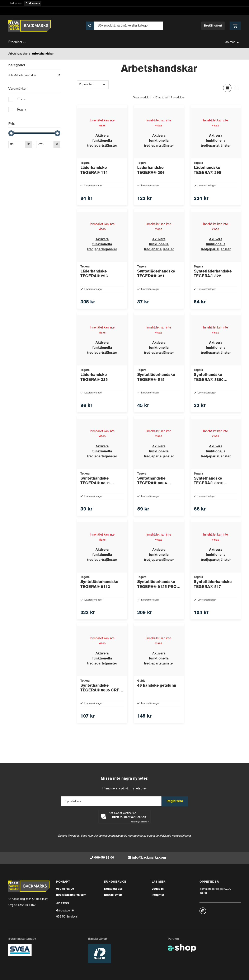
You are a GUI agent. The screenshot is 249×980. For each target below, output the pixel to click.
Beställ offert (213, 26)
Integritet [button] (158, 895)
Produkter (17, 42)
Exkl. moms (33, 4)
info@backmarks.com (149, 858)
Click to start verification (129, 817)
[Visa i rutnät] (227, 88)
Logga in (158, 889)
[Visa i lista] (236, 88)
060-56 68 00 (104, 858)
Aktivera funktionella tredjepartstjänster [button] (102, 141)
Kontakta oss (113, 889)
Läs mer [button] (231, 42)
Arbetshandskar (18, 54)
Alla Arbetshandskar (34, 76)
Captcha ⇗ (140, 822)
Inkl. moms (16, 3)
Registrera (176, 801)
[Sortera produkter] (93, 85)
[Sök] (125, 26)
